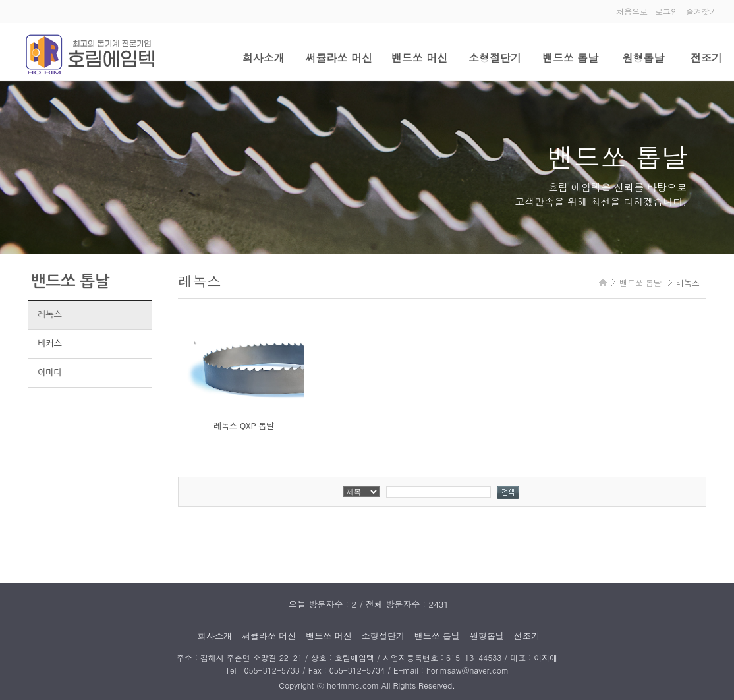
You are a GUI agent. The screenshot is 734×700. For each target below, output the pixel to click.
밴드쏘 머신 (419, 58)
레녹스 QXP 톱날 (244, 425)
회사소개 (264, 58)
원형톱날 (643, 58)
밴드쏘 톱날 (570, 58)
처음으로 (632, 11)
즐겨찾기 (702, 11)
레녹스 (49, 315)
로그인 (667, 11)
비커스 (49, 344)
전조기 (706, 58)
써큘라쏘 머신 (339, 58)
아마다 (49, 373)
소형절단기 (495, 58)
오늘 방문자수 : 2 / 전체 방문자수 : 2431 (369, 604)
